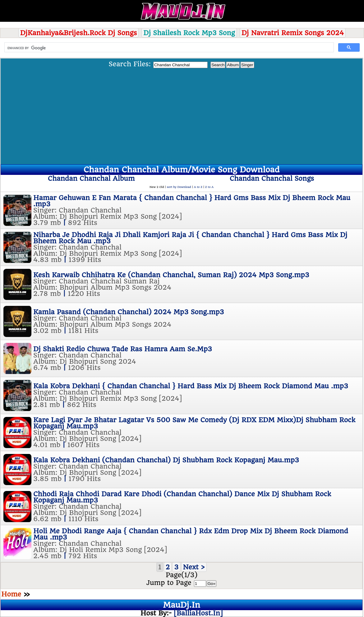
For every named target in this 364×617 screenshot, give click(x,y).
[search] (168, 48)
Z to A (209, 187)
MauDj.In (181, 605)
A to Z (198, 187)
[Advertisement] (182, 115)
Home (11, 594)
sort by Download (179, 187)
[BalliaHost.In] (197, 613)
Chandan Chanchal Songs (272, 178)
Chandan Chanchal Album (91, 178)
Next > (194, 567)
